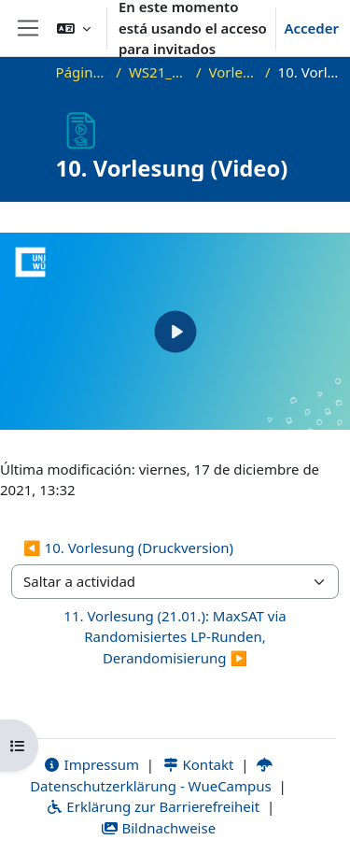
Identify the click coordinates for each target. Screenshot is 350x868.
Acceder (311, 28)
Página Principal (83, 72)
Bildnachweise (158, 828)
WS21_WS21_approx (159, 72)
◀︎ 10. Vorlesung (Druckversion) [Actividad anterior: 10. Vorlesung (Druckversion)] (128, 548)
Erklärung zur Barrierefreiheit (153, 806)
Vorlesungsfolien (233, 72)
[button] (74, 28)
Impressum (91, 764)
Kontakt (198, 764)
